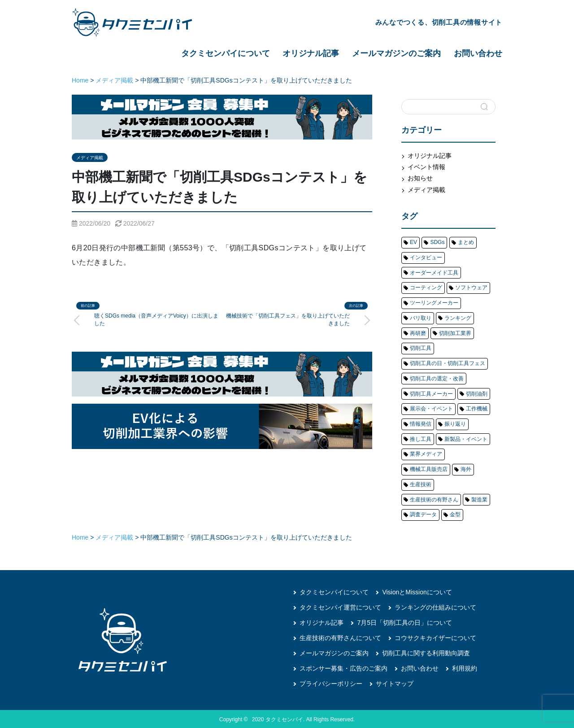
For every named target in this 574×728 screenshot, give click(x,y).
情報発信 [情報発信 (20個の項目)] (421, 423)
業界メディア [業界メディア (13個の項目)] (426, 453)
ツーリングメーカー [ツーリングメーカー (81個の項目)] (434, 302)
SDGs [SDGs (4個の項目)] (437, 242)
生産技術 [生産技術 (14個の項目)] (421, 483)
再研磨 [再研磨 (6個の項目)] (418, 333)
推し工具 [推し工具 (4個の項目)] (421, 438)
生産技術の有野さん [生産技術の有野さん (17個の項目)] (434, 498)
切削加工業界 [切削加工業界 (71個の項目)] (455, 333)
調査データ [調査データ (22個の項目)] (423, 514)
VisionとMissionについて (417, 591)
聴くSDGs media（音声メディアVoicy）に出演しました (156, 320)
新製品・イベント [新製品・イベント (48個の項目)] (466, 438)
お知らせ (420, 178)
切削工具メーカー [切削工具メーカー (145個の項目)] (431, 393)
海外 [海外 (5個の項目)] (466, 468)
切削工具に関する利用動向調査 (426, 652)
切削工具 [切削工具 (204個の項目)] (421, 348)
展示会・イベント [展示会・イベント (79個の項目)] (431, 408)
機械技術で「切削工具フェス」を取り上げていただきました (288, 320)
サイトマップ (395, 682)
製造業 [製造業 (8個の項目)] (479, 498)
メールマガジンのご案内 (396, 53)
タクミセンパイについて (226, 53)
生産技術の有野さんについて (340, 636)
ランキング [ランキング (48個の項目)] (458, 318)
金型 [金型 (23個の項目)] (455, 514)
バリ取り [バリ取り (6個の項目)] (421, 318)
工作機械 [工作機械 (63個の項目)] (477, 408)
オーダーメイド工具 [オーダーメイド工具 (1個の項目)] (434, 272)
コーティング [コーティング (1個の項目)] (426, 288)
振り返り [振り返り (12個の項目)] (455, 423)
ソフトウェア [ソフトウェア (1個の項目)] (471, 288)
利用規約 (465, 667)
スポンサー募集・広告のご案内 (344, 667)
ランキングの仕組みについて (435, 606)
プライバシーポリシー (331, 682)
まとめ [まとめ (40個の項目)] (466, 242)
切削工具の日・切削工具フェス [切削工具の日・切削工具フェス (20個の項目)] (448, 363)
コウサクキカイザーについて (435, 636)
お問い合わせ (478, 53)
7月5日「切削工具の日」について (404, 621)
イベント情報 (426, 167)
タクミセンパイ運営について (340, 606)
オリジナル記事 (311, 53)
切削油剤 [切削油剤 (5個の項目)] (477, 393)
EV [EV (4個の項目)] (413, 242)
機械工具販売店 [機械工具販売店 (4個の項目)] (429, 468)
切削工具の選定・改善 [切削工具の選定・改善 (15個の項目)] (437, 378)
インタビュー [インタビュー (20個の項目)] (426, 257)
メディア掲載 (90, 158)
